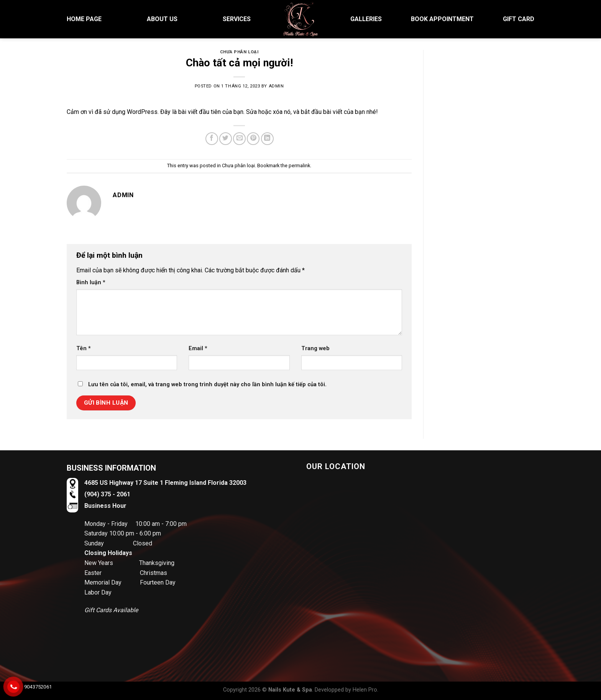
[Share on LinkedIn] (267, 139)
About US (162, 19)
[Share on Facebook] (212, 139)
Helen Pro (365, 690)
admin (276, 86)
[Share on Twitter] (226, 139)
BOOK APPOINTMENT (442, 19)
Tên (84, 348)
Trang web (315, 348)
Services (237, 19)
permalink (299, 166)
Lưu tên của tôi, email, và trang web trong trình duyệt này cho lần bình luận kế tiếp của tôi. (207, 385)
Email (198, 348)
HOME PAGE (84, 19)
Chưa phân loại (239, 52)
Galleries (366, 19)
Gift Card (519, 19)
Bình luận (91, 282)
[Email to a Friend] (239, 139)
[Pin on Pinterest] (253, 139)
